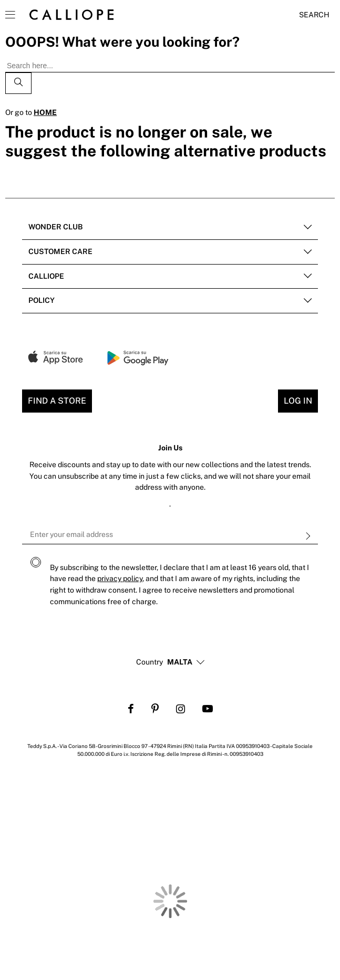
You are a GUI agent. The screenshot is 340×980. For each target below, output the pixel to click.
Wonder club (55, 227)
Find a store (57, 401)
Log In (298, 401)
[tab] (170, 228)
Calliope (46, 276)
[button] (180, 662)
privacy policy (120, 578)
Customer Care (60, 251)
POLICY (42, 300)
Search (314, 15)
